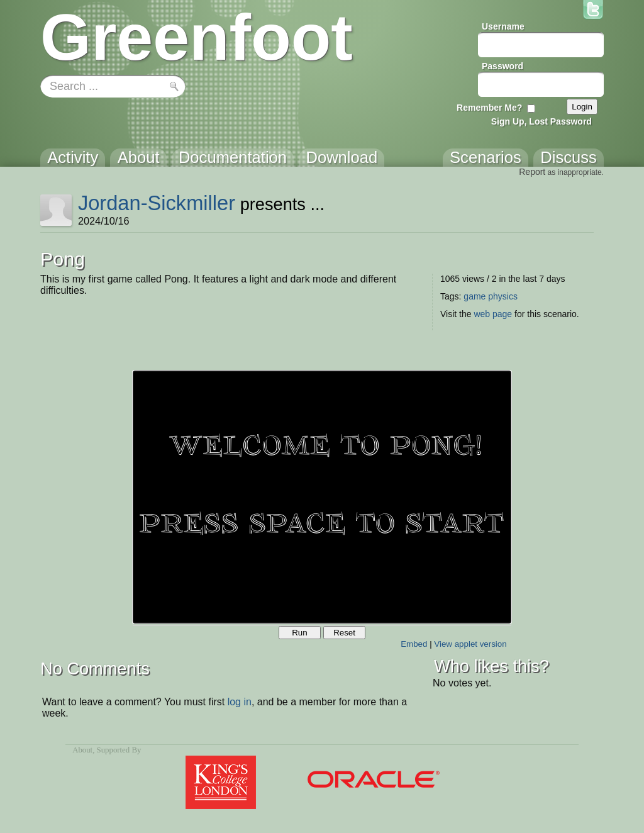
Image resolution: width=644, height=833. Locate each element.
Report (532, 172)
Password (502, 66)
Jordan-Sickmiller (157, 203)
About (82, 750)
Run (299, 633)
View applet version (470, 644)
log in (240, 702)
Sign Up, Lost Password (541, 121)
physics (503, 296)
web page (493, 314)
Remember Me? (489, 108)
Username (503, 26)
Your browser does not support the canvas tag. (322, 497)
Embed (414, 644)
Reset (344, 633)
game (475, 296)
